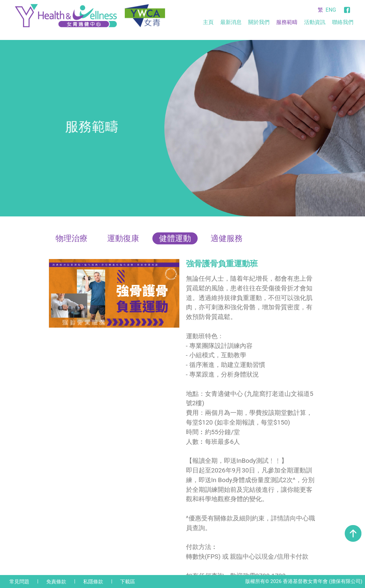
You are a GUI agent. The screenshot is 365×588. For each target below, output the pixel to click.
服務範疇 (287, 22)
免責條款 (56, 582)
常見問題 (19, 582)
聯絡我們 (343, 22)
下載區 (128, 582)
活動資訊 (315, 22)
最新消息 (231, 22)
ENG (331, 10)
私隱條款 (93, 582)
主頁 (208, 22)
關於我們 (259, 22)
